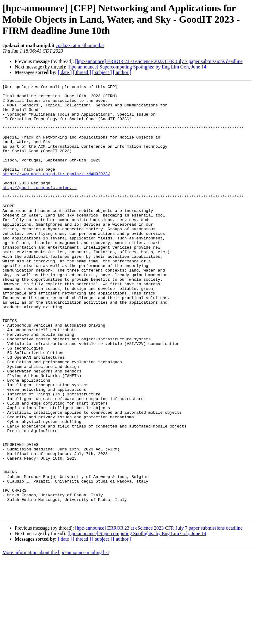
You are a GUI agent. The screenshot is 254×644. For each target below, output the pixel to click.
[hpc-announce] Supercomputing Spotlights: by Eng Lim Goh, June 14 (137, 67)
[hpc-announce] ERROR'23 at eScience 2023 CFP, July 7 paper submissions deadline (159, 61)
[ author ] (122, 72)
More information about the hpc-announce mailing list (56, 639)
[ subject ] (102, 72)
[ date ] (65, 72)
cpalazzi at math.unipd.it (80, 45)
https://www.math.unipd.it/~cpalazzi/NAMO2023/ (56, 192)
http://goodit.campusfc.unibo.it (40, 209)
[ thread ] (82, 72)
